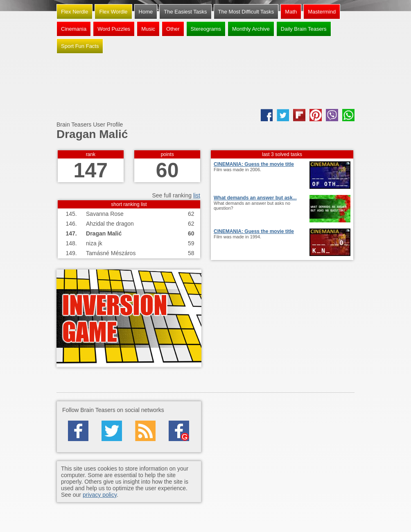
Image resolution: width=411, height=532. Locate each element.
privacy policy (100, 495)
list (197, 195)
